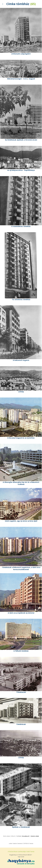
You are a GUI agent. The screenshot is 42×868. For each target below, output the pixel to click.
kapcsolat (21, 857)
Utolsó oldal (35, 836)
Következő (26, 836)
